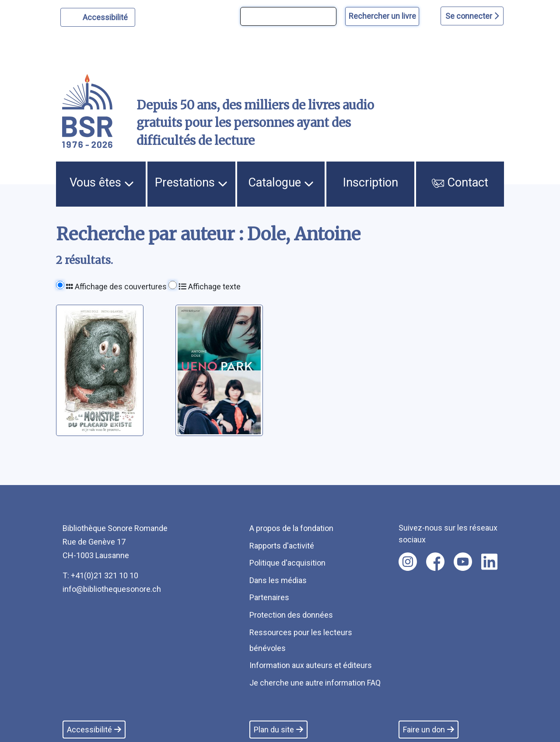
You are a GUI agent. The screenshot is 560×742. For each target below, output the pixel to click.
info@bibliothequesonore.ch (112, 589)
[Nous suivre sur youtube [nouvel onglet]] (463, 562)
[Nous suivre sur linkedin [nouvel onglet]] (489, 562)
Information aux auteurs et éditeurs (311, 665)
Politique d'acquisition (287, 563)
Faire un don (429, 730)
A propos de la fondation (291, 528)
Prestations (191, 183)
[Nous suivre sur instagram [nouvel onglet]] (408, 562)
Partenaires (269, 597)
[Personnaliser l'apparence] (98, 17)
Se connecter (472, 16)
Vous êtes (102, 183)
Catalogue (281, 183)
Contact (460, 183)
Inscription (371, 183)
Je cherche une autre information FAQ (315, 683)
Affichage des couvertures (116, 287)
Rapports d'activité (282, 546)
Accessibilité (107, 16)
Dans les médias (278, 580)
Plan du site (278, 730)
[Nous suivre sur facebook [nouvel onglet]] (435, 562)
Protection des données (291, 615)
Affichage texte (210, 287)
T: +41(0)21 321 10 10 (100, 575)
